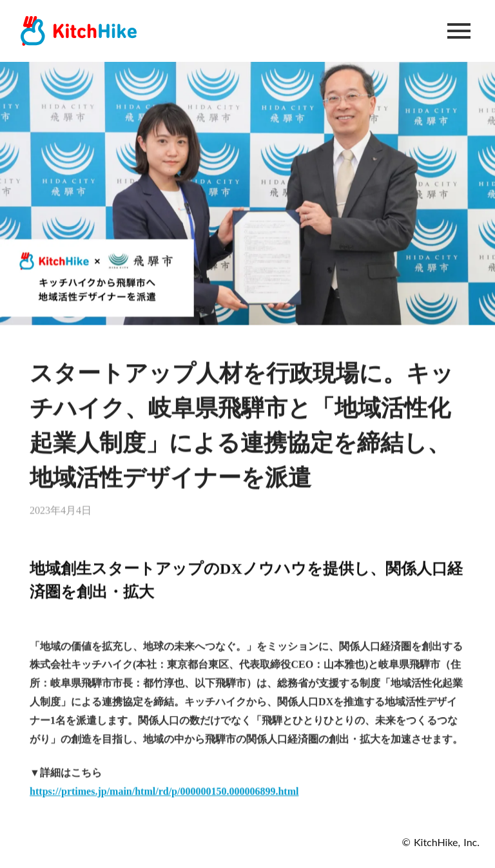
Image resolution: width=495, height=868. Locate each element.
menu (459, 31)
